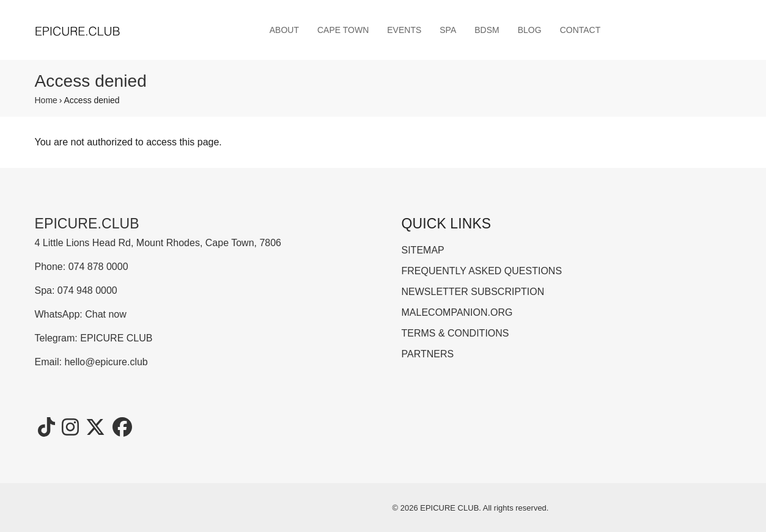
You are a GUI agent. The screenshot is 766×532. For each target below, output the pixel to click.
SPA (448, 30)
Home (46, 100)
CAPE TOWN (343, 30)
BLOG (530, 30)
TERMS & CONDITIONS (455, 333)
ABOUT (284, 30)
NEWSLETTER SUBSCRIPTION (473, 292)
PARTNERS (428, 354)
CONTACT (580, 30)
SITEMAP (423, 250)
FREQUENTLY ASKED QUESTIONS (482, 271)
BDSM (487, 30)
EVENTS (404, 30)
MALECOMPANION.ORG (457, 312)
